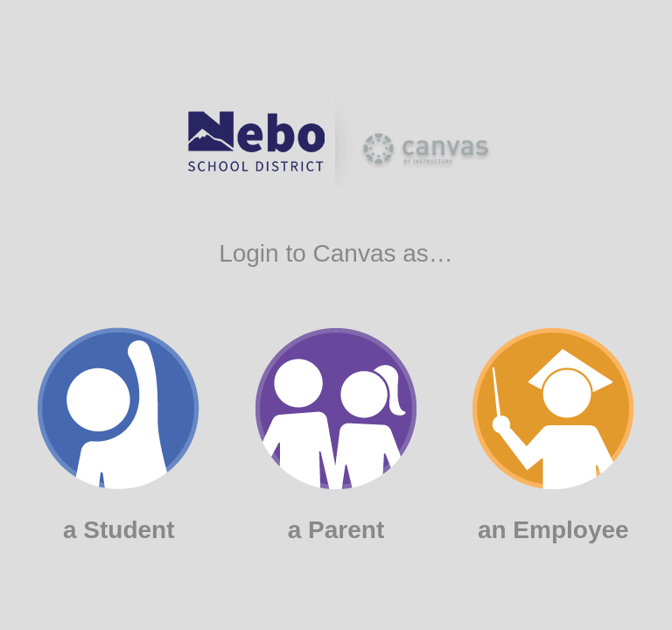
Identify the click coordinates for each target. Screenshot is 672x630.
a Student (119, 435)
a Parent (336, 436)
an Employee (553, 436)
